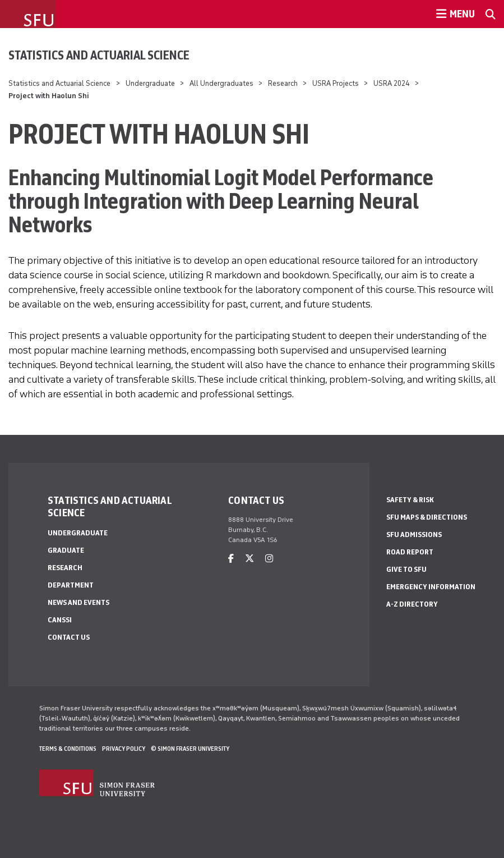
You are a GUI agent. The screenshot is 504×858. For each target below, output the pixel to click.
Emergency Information (431, 587)
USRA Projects (336, 83)
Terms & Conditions (68, 749)
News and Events (78, 602)
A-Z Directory (412, 604)
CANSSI (60, 620)
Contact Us (69, 637)
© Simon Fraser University (190, 749)
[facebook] (231, 559)
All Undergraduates (221, 83)
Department (71, 585)
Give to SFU (406, 569)
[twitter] (249, 559)
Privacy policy (124, 749)
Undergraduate (150, 83)
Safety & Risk (410, 500)
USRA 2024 (392, 83)
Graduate (66, 550)
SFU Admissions (414, 534)
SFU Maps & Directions (427, 517)
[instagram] (269, 559)
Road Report (410, 552)
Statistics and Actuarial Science (99, 55)
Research (284, 83)
